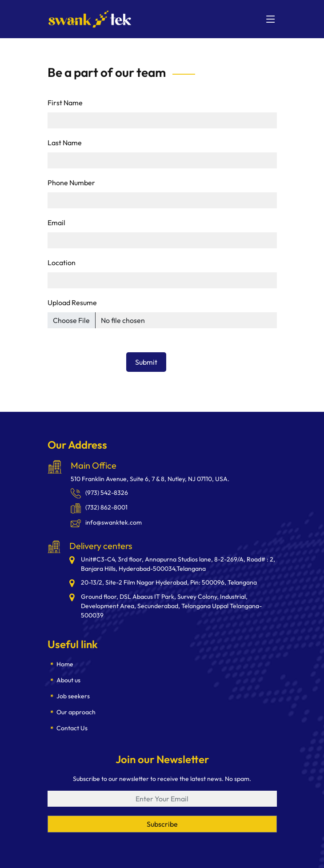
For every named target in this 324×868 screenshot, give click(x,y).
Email (56, 223)
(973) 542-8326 (99, 493)
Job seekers (73, 696)
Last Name (65, 143)
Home (65, 664)
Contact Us (72, 728)
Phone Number (71, 183)
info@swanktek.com (106, 522)
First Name (65, 103)
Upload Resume (72, 303)
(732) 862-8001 (99, 507)
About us (68, 680)
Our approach (76, 712)
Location (62, 263)
